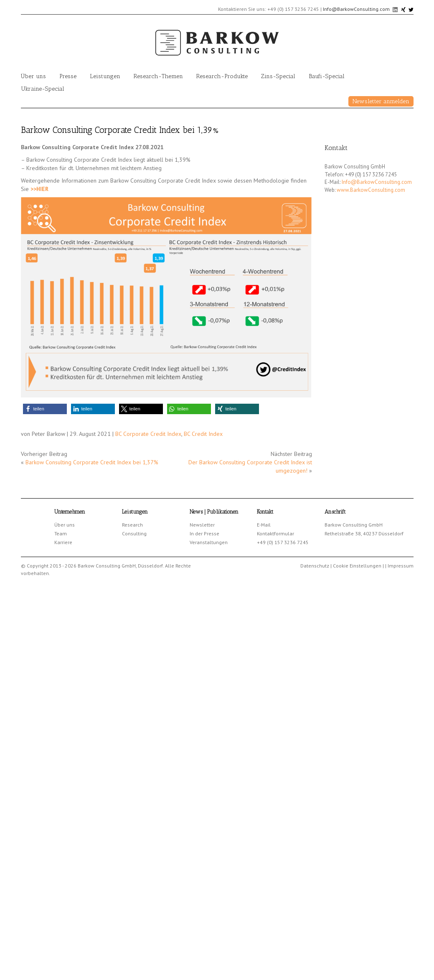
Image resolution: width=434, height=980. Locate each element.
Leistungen (105, 76)
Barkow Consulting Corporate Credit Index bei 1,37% (92, 462)
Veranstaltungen (209, 542)
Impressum (401, 566)
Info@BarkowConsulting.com (356, 9)
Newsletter (202, 525)
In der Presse (204, 533)
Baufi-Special (327, 76)
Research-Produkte (222, 76)
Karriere (63, 542)
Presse (68, 76)
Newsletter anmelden (381, 101)
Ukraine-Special (43, 89)
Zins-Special (278, 76)
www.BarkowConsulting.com (371, 190)
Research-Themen (158, 76)
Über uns (33, 76)
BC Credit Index (203, 434)
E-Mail (264, 525)
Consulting (134, 533)
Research (132, 525)
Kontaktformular (275, 533)
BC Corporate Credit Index (148, 434)
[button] (45, 409)
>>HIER (39, 189)
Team (61, 533)
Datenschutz (315, 566)
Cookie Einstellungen (357, 566)
